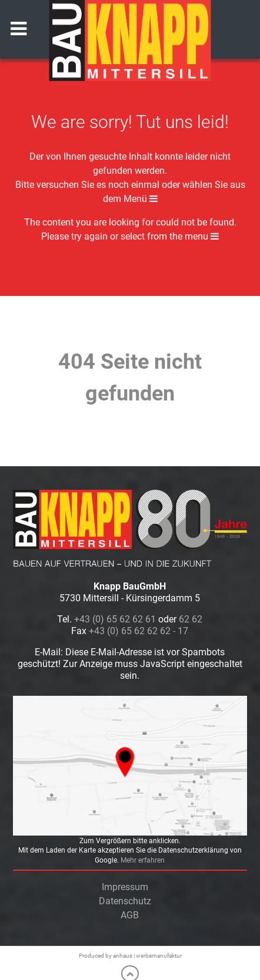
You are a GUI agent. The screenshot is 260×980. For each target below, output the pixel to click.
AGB (130, 915)
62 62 (191, 619)
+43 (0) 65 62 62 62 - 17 (139, 631)
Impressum (125, 887)
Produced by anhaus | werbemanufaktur (130, 956)
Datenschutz (125, 901)
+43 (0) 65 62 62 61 (115, 619)
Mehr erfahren (143, 860)
